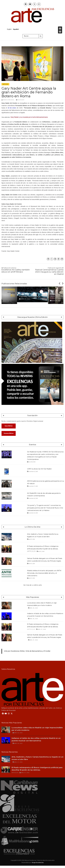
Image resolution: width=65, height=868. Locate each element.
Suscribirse (9, 426)
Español (16, 29)
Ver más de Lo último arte (33, 585)
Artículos (31, 551)
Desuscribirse (9, 433)
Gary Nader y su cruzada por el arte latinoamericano (29, 117)
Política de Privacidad (8, 711)
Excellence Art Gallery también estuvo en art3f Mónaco (16, 270)
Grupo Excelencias (38, 863)
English (9, 29)
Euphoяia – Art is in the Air (30, 296)
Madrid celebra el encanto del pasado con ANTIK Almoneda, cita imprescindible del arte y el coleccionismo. (44, 573)
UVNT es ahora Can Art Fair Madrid (39, 469)
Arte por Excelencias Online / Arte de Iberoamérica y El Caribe (27, 651)
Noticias (5, 84)
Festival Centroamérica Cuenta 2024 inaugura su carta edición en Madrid (49, 271)
